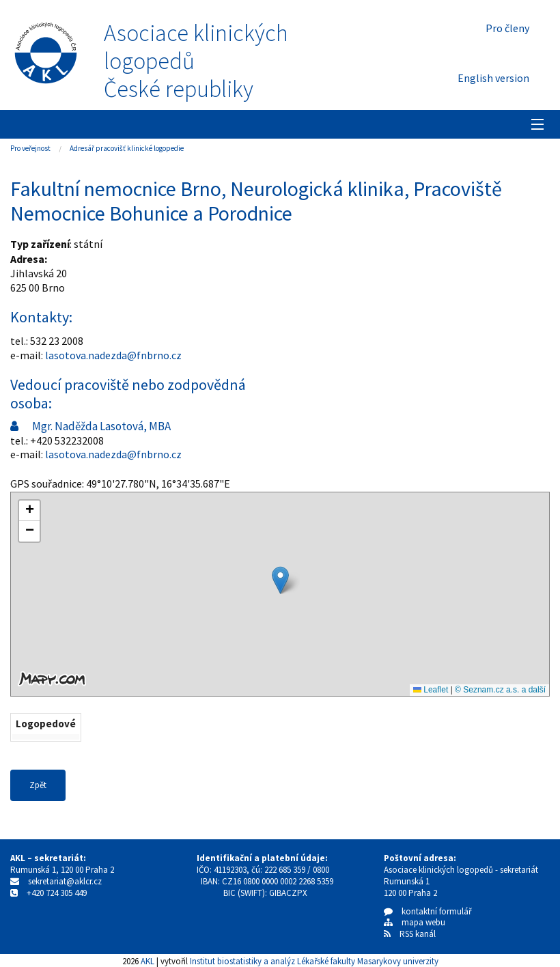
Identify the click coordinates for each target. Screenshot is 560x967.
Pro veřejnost (30, 148)
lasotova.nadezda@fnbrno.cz (113, 355)
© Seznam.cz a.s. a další (500, 690)
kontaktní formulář (428, 911)
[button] (280, 580)
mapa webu (415, 922)
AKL (148, 961)
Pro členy (507, 28)
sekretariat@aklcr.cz (65, 881)
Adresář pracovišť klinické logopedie (127, 148)
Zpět (38, 785)
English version (493, 78)
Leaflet (431, 690)
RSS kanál (418, 934)
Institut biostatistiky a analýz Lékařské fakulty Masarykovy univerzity (314, 961)
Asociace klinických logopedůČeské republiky (196, 61)
